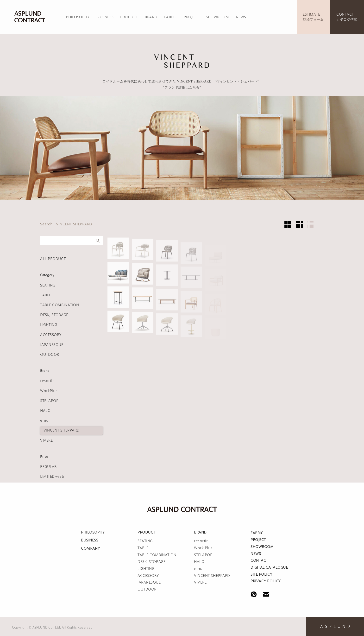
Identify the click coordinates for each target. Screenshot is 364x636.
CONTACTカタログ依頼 (347, 17)
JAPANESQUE (52, 345)
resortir (47, 381)
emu (44, 420)
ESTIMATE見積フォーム (313, 17)
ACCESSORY (51, 335)
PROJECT (191, 17)
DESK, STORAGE (54, 315)
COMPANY (91, 548)
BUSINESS (105, 17)
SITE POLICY (261, 574)
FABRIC (171, 17)
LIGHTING (49, 325)
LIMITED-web (52, 477)
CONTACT (259, 560)
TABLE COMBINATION (60, 305)
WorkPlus (49, 391)
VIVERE (46, 440)
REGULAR (48, 467)
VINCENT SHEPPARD (62, 430)
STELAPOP (49, 401)
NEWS (241, 17)
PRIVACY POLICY (266, 581)
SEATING (48, 285)
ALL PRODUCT (53, 259)
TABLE (46, 295)
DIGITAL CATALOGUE (269, 567)
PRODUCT (129, 17)
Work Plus (203, 548)
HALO (45, 411)
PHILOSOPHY (78, 17)
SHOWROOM (217, 17)
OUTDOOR (50, 355)
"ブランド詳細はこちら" (182, 87)
